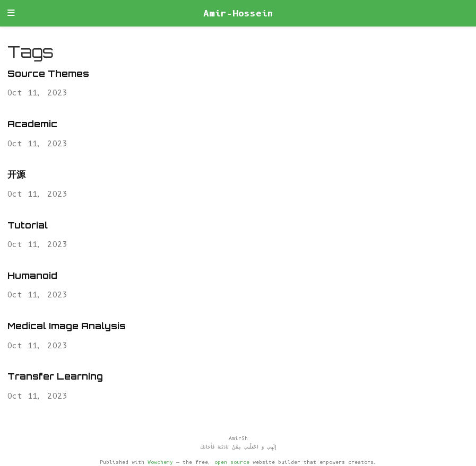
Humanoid (32, 275)
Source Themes (48, 73)
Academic (32, 124)
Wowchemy (160, 462)
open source (232, 462)
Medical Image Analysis (67, 326)
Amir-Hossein (238, 13)
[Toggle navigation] (11, 14)
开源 (16, 174)
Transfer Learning (55, 376)
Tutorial (28, 225)
